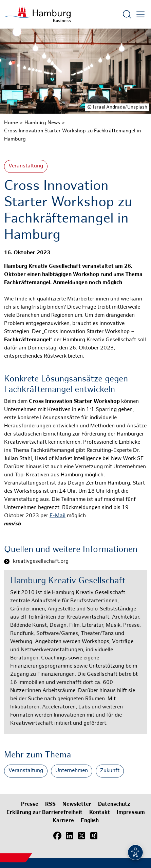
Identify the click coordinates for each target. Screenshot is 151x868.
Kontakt (100, 813)
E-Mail (58, 516)
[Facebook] (57, 836)
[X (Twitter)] (82, 836)
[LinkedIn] (70, 836)
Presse (30, 805)
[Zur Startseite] (38, 14)
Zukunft (110, 771)
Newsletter (77, 805)
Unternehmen (72, 771)
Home (11, 123)
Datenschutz (114, 805)
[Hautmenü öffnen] (140, 14)
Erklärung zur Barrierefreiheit (44, 813)
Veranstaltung (26, 166)
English (90, 821)
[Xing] (94, 836)
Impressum (131, 813)
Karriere (63, 821)
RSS (50, 805)
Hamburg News (42, 123)
